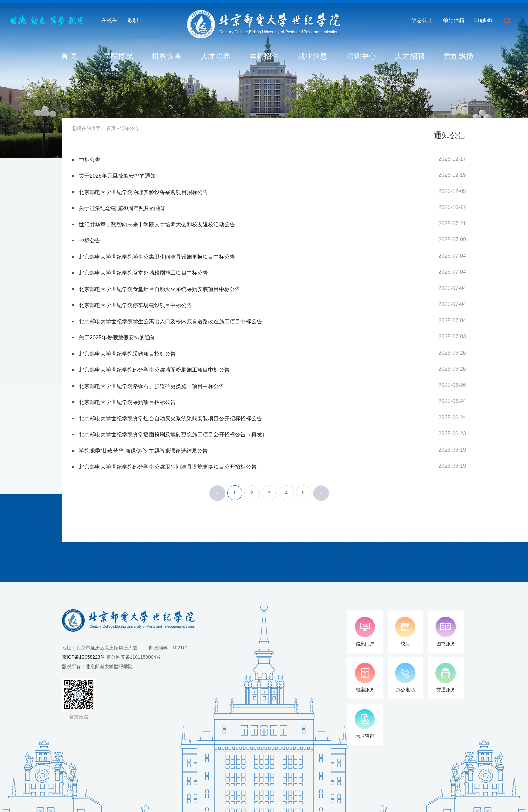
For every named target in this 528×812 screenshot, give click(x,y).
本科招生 (264, 56)
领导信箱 (454, 20)
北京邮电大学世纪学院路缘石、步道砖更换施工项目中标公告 (152, 386)
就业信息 (312, 56)
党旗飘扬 (459, 56)
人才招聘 (410, 56)
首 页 (69, 56)
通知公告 (129, 128)
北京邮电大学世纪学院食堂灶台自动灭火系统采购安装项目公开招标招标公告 (170, 418)
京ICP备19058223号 (84, 657)
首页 (111, 128)
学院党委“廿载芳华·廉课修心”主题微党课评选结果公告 (143, 451)
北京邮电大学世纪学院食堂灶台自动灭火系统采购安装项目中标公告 (160, 289)
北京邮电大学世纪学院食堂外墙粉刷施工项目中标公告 (143, 273)
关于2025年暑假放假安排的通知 (117, 338)
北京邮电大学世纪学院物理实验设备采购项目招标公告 (143, 192)
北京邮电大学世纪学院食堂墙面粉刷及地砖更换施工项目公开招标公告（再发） (173, 435)
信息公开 (422, 20)
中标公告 (90, 160)
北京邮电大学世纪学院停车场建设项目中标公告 (135, 305)
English (483, 20)
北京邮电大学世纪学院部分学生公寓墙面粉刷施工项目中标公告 (154, 370)
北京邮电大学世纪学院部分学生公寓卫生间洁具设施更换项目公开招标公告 (168, 467)
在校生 (109, 20)
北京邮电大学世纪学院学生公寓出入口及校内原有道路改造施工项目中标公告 (170, 321)
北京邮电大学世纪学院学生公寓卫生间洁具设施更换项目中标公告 (157, 257)
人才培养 (216, 56)
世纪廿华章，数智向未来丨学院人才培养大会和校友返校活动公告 (157, 224)
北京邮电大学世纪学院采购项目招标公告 (127, 354)
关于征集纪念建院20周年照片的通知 (122, 208)
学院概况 (118, 56)
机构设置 (167, 56)
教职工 (136, 20)
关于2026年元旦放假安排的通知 (117, 176)
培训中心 (361, 56)
